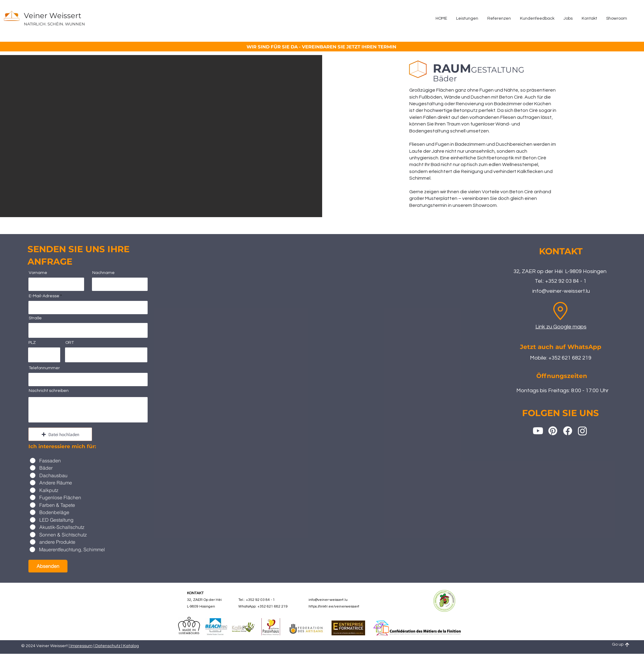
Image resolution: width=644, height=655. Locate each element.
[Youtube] (538, 431)
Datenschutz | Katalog (117, 646)
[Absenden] (48, 566)
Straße (35, 318)
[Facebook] (568, 431)
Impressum (81, 646)
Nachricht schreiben (49, 391)
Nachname (103, 273)
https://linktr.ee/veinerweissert (334, 606)
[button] (60, 434)
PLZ (32, 343)
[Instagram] (582, 431)
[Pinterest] (553, 431)
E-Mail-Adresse (44, 296)
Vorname (38, 273)
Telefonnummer (44, 368)
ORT (70, 343)
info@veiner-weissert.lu (561, 291)
